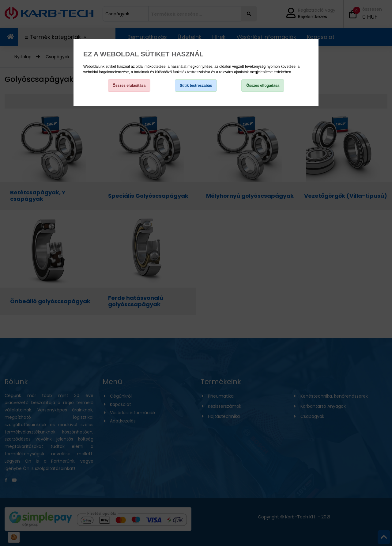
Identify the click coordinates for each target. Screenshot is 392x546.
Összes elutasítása (129, 86)
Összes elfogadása (263, 86)
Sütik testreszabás (196, 86)
